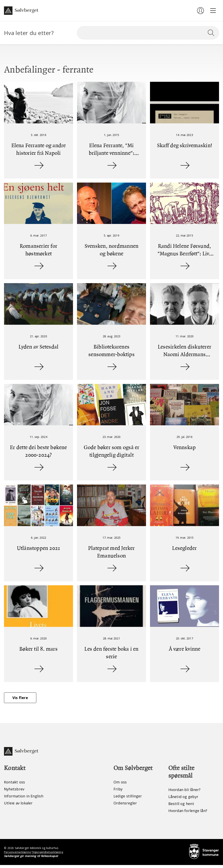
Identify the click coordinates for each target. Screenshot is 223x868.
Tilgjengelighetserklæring (49, 855)
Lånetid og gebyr (185, 799)
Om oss (121, 784)
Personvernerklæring (18, 855)
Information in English (26, 799)
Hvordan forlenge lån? (190, 814)
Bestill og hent (182, 806)
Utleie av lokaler (19, 806)
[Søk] (148, 33)
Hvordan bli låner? (186, 792)
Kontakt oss (15, 784)
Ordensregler (126, 806)
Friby (118, 792)
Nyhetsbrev (15, 792)
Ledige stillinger (129, 799)
